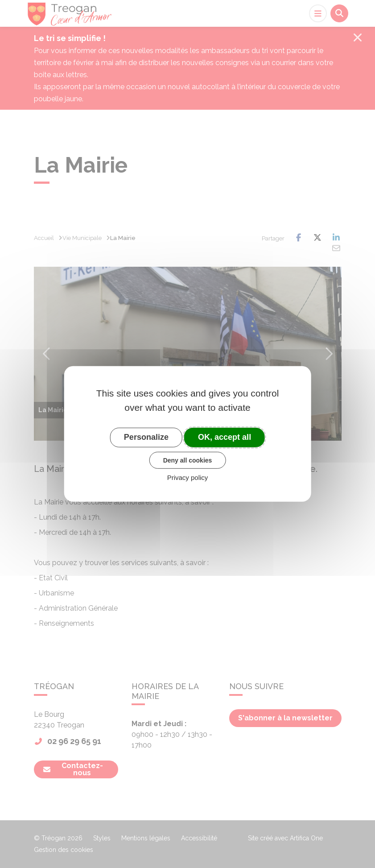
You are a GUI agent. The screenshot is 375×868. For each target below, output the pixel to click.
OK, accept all (225, 437)
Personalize (146, 437)
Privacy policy (188, 477)
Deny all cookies (188, 460)
